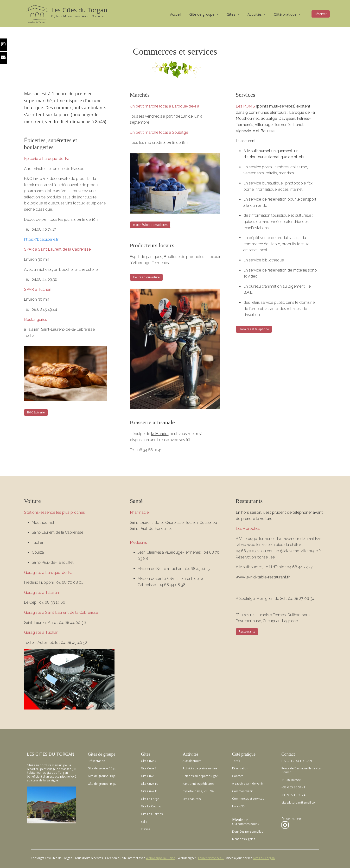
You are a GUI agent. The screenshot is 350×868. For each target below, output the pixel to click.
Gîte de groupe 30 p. (102, 776)
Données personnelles (248, 832)
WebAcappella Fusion (161, 858)
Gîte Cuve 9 (149, 776)
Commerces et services (248, 799)
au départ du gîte (206, 776)
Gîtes (232, 14)
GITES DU (45, 754)
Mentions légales (244, 839)
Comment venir (243, 791)
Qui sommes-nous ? (246, 824)
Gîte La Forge (150, 799)
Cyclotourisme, (193, 791)
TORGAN (65, 754)
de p (197, 768)
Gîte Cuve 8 (149, 768)
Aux (185, 761)
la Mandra (160, 434)
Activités (255, 14)
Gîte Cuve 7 (149, 761)
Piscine (146, 829)
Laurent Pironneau (211, 858)
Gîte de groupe (202, 14)
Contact (237, 776)
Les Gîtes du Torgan (79, 10)
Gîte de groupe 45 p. (102, 784)
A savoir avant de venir (248, 783)
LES (31, 754)
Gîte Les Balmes (152, 814)
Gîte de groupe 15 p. (102, 768)
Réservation (240, 768)
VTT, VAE (209, 791)
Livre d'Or (239, 806)
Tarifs (236, 761)
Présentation (96, 761)
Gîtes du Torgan (264, 858)
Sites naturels (192, 799)
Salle (144, 822)
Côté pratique (286, 14)
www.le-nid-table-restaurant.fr (263, 577)
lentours (196, 761)
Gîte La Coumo (151, 806)
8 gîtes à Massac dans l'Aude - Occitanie (78, 16)
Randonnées (191, 784)
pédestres (207, 784)
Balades (188, 776)
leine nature (209, 768)
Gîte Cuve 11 (150, 791)
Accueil (176, 14)
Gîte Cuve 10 (150, 784)
